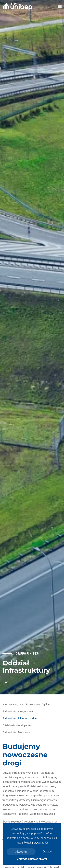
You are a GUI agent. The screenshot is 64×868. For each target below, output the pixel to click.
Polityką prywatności (36, 843)
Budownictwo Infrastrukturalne (19, 718)
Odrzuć (47, 851)
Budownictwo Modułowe (16, 732)
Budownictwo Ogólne (38, 705)
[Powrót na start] (17, 7)
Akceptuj (21, 852)
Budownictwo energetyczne (18, 711)
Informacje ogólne (13, 705)
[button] (60, 7)
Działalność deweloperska (17, 725)
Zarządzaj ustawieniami (32, 859)
